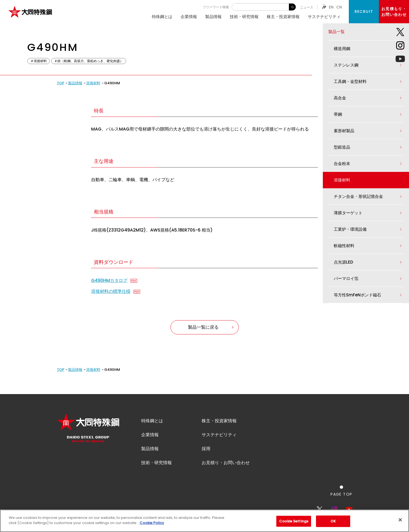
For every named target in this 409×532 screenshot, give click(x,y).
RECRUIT (364, 11)
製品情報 (213, 17)
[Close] (400, 520)
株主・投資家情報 (283, 17)
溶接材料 (93, 83)
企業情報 (189, 17)
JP (324, 7)
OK (333, 521)
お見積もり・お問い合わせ (394, 12)
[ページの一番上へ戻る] (341, 499)
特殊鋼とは (162, 17)
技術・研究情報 (244, 17)
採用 (206, 457)
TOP (61, 83)
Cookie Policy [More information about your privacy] (152, 523)
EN (331, 7)
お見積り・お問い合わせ (226, 471)
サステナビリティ (324, 17)
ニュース (307, 7)
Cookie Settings (294, 521)
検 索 (292, 7)
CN (339, 7)
